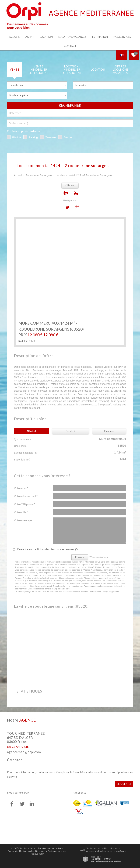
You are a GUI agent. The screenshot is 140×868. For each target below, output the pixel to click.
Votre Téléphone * (25, 504)
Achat (30, 37)
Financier (109, 431)
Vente (15, 69)
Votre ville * (21, 512)
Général (31, 431)
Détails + (71, 431)
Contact (70, 46)
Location (46, 37)
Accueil (14, 37)
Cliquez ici (124, 783)
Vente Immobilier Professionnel (38, 69)
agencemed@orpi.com (24, 752)
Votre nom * (21, 488)
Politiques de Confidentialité (62, 591)
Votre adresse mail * (26, 496)
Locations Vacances (72, 37)
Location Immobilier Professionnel (71, 69)
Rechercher (70, 105)
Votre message (23, 520)
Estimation (100, 37)
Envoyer (80, 557)
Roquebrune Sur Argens (39, 175)
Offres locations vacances (120, 69)
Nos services (122, 37)
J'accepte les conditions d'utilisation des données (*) (47, 549)
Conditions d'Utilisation (89, 591)
